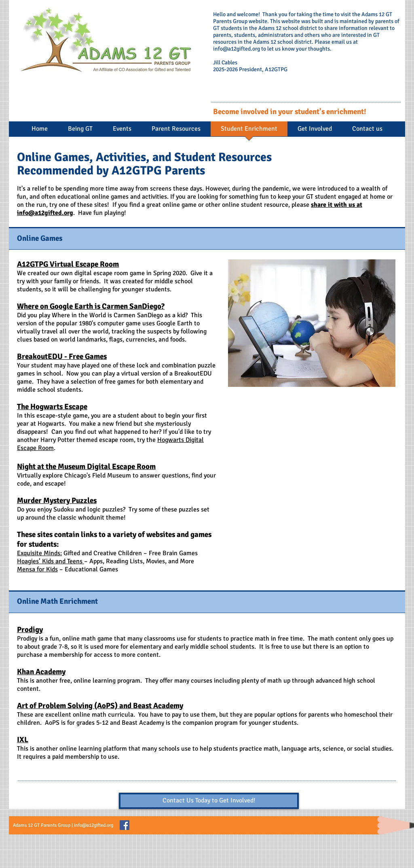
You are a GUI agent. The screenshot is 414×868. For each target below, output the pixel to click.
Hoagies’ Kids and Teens (51, 561)
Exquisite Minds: (39, 553)
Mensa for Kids (37, 569)
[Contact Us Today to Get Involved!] (209, 801)
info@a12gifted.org (237, 49)
